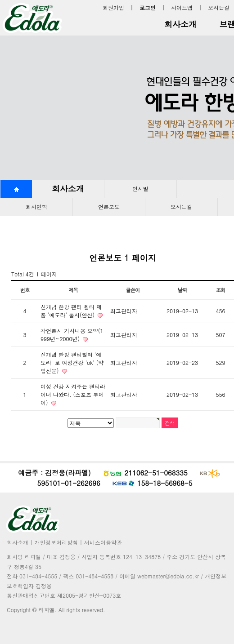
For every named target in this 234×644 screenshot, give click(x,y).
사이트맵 (182, 7)
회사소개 (180, 24)
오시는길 (219, 7)
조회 (221, 290)
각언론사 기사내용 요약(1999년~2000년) (72, 335)
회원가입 (113, 7)
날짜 (182, 290)
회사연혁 (36, 207)
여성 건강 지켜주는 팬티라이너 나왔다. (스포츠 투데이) (73, 394)
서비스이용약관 (103, 542)
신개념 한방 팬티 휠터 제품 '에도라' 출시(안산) (71, 311)
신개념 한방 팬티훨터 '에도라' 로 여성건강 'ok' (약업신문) (72, 362)
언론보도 (109, 207)
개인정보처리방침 (56, 542)
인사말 (140, 189)
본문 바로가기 (0, 0)
